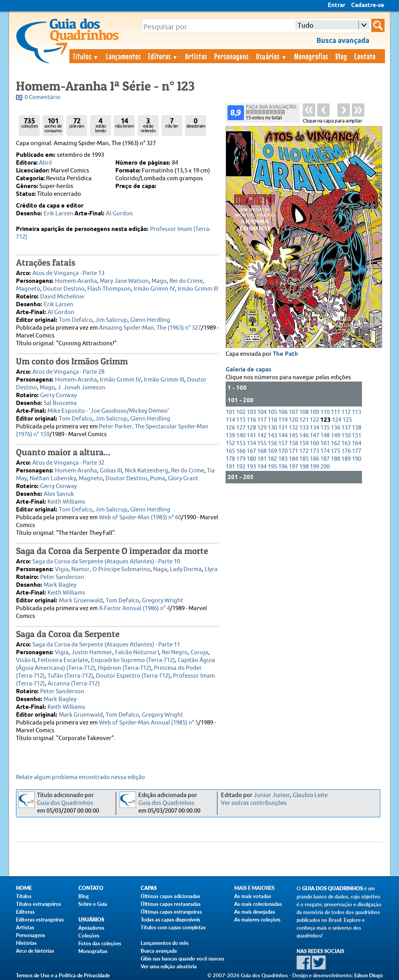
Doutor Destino (64, 289)
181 (262, 459)
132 (293, 428)
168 (262, 451)
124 (337, 420)
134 (314, 428)
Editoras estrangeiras (40, 920)
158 (293, 443)
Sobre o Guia (93, 904)
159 (304, 443)
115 (241, 420)
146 (304, 436)
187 (325, 459)
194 (262, 467)
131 (283, 428)
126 (230, 428)
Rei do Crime (186, 281)
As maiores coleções (257, 920)
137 (346, 428)
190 (357, 459)
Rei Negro (175, 652)
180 (251, 459)
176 (346, 451)
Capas (149, 888)
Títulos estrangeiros (39, 904)
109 (314, 412)
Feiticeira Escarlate (63, 660)
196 (283, 467)
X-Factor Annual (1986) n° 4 (134, 608)
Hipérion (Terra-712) (124, 668)
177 (357, 451)
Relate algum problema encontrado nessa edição (80, 777)
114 (230, 420)
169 (272, 451)
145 (293, 436)
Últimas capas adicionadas (170, 896)
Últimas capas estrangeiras (171, 912)
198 (304, 467)
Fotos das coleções (100, 943)
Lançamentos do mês (165, 943)
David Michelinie (62, 297)
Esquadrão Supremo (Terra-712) (133, 660)
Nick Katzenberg (147, 471)
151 (357, 436)
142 (262, 436)
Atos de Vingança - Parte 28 (68, 372)
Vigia (62, 569)
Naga (160, 569)
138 (357, 428)
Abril (45, 163)
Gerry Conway (58, 395)
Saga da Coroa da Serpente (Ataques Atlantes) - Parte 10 (106, 562)
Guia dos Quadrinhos (65, 803)
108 (304, 412)
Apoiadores (91, 928)
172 (304, 451)
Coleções (89, 936)
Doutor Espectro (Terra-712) (133, 676)
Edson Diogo (369, 975)
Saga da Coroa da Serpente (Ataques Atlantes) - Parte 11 (106, 645)
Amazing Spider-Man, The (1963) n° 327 (150, 328)
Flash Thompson (109, 289)
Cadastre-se (368, 5)
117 (262, 420)
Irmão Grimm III (198, 289)
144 (283, 436)
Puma (158, 478)
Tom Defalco (76, 320)
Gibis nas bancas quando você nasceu (182, 959)
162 (335, 443)
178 (230, 459)
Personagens (232, 56)
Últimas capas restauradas (171, 904)
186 (314, 459)
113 (357, 412)
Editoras (163, 56)
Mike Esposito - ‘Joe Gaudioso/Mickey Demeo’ (108, 411)
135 (325, 428)
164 (357, 443)
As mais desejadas (255, 912)
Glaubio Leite (310, 795)
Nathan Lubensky (53, 478)
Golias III (111, 471)
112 (346, 412)
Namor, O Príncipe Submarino (111, 569)
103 (251, 412)
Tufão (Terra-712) (70, 676)
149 (335, 436)
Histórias (26, 943)
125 (347, 420)
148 (325, 436)
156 (272, 443)
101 (230, 412)
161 (325, 443)
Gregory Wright (162, 601)
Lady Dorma (186, 569)
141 (251, 436)
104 (262, 412)
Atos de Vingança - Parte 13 (68, 273)
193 (251, 467)
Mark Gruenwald (81, 601)
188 (335, 459)
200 (325, 467)
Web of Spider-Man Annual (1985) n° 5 (149, 723)
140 (241, 436)
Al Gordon (119, 214)
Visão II (26, 660)
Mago (159, 281)
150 (346, 436)
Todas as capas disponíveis (170, 920)
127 (241, 428)
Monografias (311, 56)
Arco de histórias (35, 951)
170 (283, 451)
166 (241, 451)
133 (304, 428)
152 (230, 443)
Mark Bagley (60, 585)
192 (241, 467)
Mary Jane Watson (124, 281)
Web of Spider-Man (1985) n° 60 (140, 518)
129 (262, 428)
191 (230, 467)
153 (241, 443)
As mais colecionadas (258, 904)
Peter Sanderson (62, 577)
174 (325, 451)
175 (335, 451)
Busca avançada (159, 951)
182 (272, 459)
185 (304, 459)
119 (283, 420)
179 (241, 459)
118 (272, 420)
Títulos (86, 56)
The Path (285, 354)
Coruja (199, 652)
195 (272, 467)
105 (272, 412)
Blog (341, 56)
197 (293, 467)
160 (314, 443)
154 (251, 443)
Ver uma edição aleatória (169, 966)
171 (293, 451)
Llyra (211, 569)
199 (314, 467)
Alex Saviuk (59, 494)
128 (251, 428)
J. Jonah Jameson (82, 388)
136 (335, 428)
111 (335, 412)
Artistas (196, 56)
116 (251, 420)
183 (283, 459)
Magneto (28, 289)
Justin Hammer (92, 652)
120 (293, 420)
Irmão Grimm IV (154, 289)
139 (230, 436)
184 (293, 459)
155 (262, 443)
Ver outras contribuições (254, 803)
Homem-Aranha (76, 281)
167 (251, 451)
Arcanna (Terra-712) (74, 684)
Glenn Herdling (150, 320)
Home (24, 888)
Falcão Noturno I (137, 652)
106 (283, 412)
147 (314, 436)
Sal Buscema (60, 403)
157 (283, 443)
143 (272, 436)
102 (241, 412)
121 (304, 420)
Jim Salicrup (111, 320)
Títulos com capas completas (173, 927)
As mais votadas (253, 896)
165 (230, 451)
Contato (365, 56)
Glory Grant (183, 478)
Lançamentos (124, 56)
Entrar (336, 5)
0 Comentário (42, 97)
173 (314, 451)
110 (325, 412)
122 (314, 420)
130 (272, 428)
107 (293, 412)
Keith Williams (66, 502)
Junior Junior (272, 795)
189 (346, 459)
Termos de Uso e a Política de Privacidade (63, 975)
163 (346, 443)
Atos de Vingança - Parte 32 (68, 463)
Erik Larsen (58, 214)
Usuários (272, 56)
